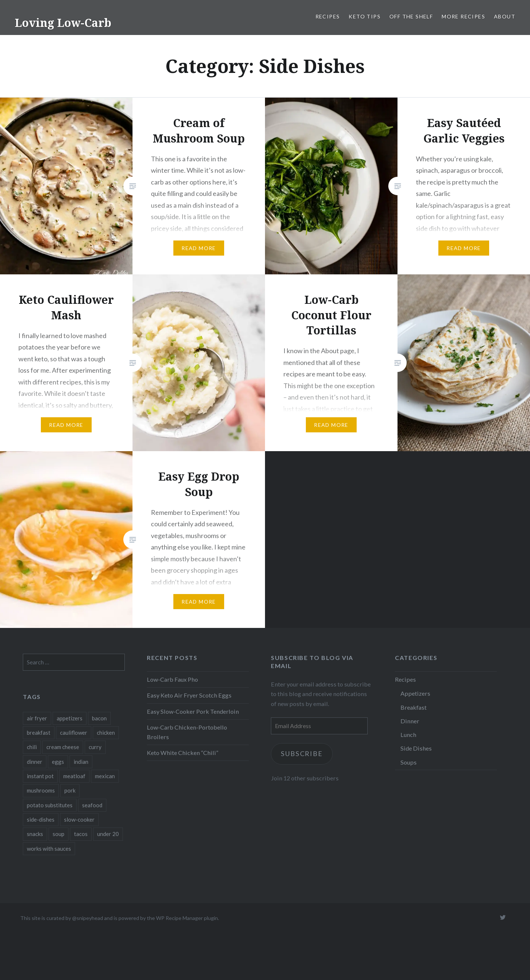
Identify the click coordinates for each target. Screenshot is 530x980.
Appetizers (415, 693)
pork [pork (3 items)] (70, 790)
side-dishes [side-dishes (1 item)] (41, 819)
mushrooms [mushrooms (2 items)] (41, 790)
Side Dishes (416, 748)
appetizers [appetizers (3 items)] (70, 718)
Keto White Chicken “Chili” (183, 753)
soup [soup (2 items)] (59, 834)
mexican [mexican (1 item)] (105, 776)
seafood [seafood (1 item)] (92, 805)
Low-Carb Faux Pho (172, 679)
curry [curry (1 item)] (95, 747)
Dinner (410, 721)
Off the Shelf (411, 16)
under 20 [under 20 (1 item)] (108, 834)
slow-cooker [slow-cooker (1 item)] (79, 819)
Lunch (408, 735)
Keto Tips (365, 16)
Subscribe (302, 754)
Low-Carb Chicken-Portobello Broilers (187, 732)
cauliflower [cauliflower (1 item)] (74, 733)
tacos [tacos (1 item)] (81, 834)
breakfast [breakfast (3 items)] (39, 733)
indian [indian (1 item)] (81, 762)
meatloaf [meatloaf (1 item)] (74, 776)
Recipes (328, 16)
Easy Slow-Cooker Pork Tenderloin (193, 711)
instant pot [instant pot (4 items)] (40, 776)
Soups (409, 762)
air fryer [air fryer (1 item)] (37, 718)
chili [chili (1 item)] (32, 747)
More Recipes (463, 16)
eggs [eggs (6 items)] (58, 762)
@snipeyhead (88, 918)
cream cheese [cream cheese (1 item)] (63, 747)
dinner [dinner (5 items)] (35, 762)
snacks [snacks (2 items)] (35, 834)
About (505, 16)
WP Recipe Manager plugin (187, 918)
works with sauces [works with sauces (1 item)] (49, 849)
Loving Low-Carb (63, 23)
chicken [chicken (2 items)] (106, 733)
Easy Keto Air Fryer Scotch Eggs (189, 695)
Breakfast (414, 707)
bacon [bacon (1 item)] (99, 718)
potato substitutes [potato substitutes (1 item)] (50, 805)
